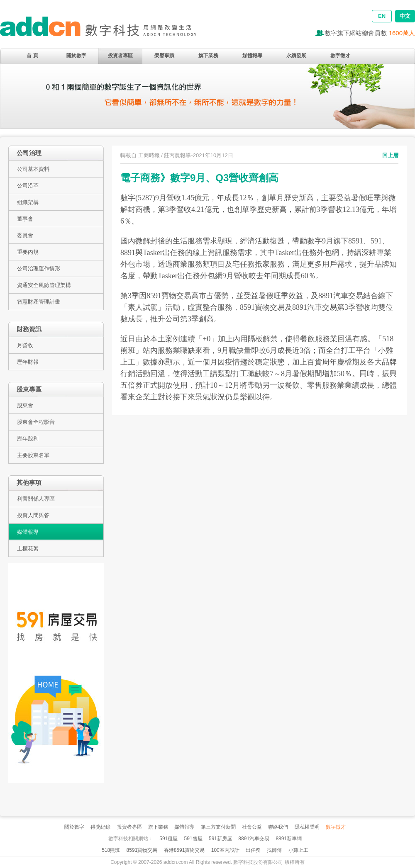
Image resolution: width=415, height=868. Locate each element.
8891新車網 (289, 839)
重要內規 (28, 252)
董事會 (25, 219)
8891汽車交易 (254, 839)
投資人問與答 (33, 515)
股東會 (25, 405)
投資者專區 (120, 56)
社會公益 (252, 827)
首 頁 (32, 56)
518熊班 (111, 850)
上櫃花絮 (28, 548)
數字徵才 (340, 56)
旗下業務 (208, 56)
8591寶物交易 (142, 850)
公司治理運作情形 (39, 269)
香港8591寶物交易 (184, 850)
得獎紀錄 (100, 827)
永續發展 (296, 56)
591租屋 (168, 839)
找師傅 (274, 850)
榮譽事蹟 (164, 56)
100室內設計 (225, 850)
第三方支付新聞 (218, 827)
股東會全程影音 (36, 422)
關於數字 (76, 56)
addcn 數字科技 (108, 30)
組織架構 (28, 202)
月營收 (25, 345)
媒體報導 (252, 56)
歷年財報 (28, 362)
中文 (405, 16)
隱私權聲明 (307, 827)
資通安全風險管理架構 (44, 285)
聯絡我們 (278, 827)
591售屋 (193, 839)
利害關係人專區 (36, 499)
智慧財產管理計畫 (39, 302)
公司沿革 (28, 186)
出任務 (253, 850)
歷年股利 (28, 439)
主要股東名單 (33, 455)
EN (382, 16)
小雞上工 (298, 850)
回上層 (390, 155)
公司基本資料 (33, 169)
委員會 (25, 235)
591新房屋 (220, 839)
